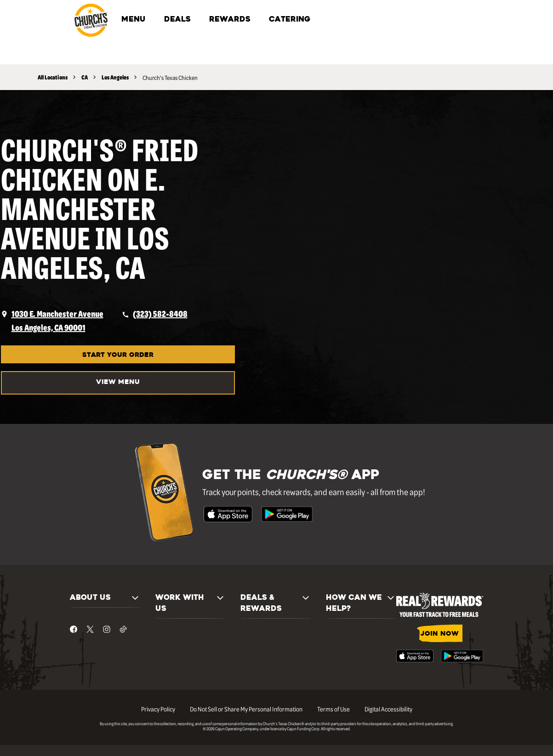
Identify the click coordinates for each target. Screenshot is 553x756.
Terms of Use (334, 709)
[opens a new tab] (52, 321)
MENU (134, 20)
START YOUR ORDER (118, 355)
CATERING (290, 20)
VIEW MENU (118, 382)
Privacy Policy (158, 709)
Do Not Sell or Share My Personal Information (246, 709)
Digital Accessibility (388, 709)
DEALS (177, 20)
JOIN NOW (440, 634)
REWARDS (230, 20)
